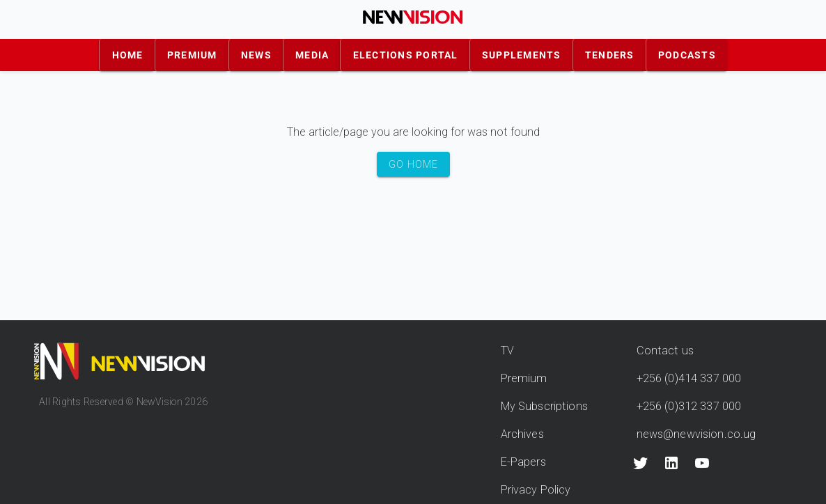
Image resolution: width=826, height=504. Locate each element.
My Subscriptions (544, 406)
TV (507, 351)
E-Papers (523, 462)
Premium (524, 378)
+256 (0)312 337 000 (689, 406)
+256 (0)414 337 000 (689, 378)
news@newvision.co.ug (696, 434)
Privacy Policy (536, 490)
